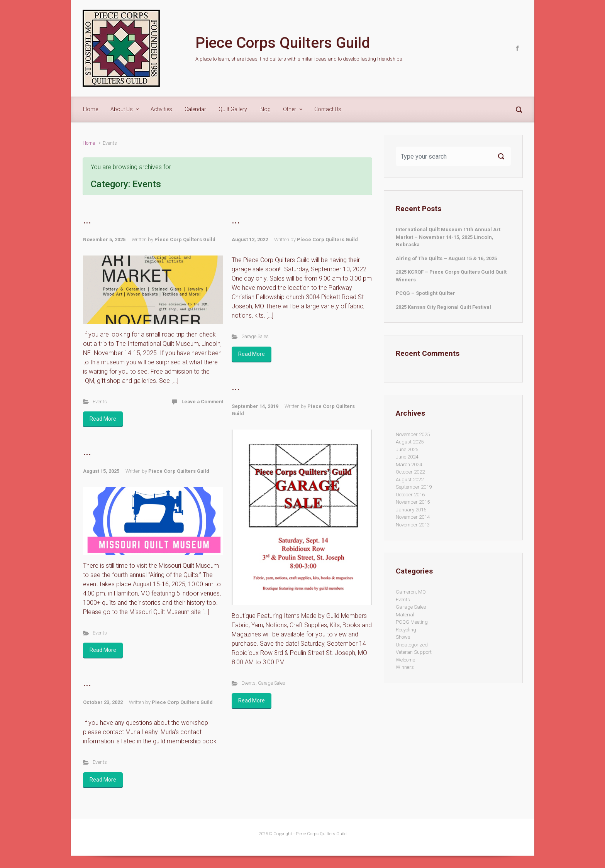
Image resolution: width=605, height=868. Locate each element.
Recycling (406, 630)
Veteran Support (414, 652)
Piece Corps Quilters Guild (283, 43)
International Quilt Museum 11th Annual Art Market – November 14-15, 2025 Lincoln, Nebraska (448, 237)
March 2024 (409, 464)
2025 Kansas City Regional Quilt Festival (443, 307)
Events (100, 402)
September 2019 (414, 487)
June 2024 (407, 457)
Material (405, 615)
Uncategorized (412, 645)
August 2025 (410, 442)
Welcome (405, 660)
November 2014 (413, 517)
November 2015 (413, 502)
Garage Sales (255, 336)
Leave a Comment (202, 402)
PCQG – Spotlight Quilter (425, 293)
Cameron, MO (411, 592)
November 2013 (413, 525)
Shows (403, 637)
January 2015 (411, 510)
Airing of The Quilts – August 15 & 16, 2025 (446, 258)
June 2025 (407, 449)
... (87, 220)
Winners (405, 667)
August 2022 (410, 480)
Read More (103, 419)
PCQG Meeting (412, 622)
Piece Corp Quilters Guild (185, 239)
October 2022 (410, 472)
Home (89, 143)
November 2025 (413, 434)
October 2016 (410, 495)
